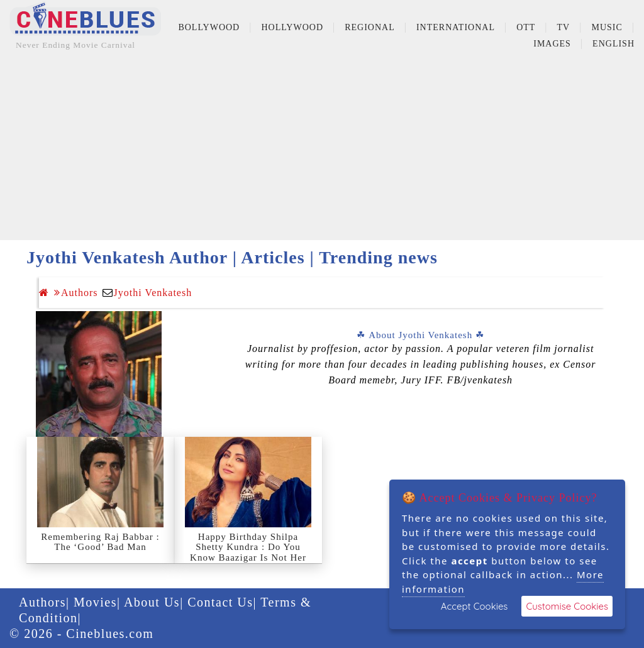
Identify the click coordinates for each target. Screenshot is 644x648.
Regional (370, 27)
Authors (76, 293)
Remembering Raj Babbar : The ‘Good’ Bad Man (100, 542)
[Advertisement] (322, 152)
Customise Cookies (567, 606)
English (613, 44)
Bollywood (209, 27)
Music (607, 27)
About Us (152, 602)
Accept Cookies (475, 606)
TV (564, 27)
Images (552, 44)
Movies (95, 602)
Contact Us (220, 602)
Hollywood (292, 27)
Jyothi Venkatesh (153, 293)
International (456, 27)
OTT (526, 27)
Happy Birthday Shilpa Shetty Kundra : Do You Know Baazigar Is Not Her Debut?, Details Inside (248, 552)
